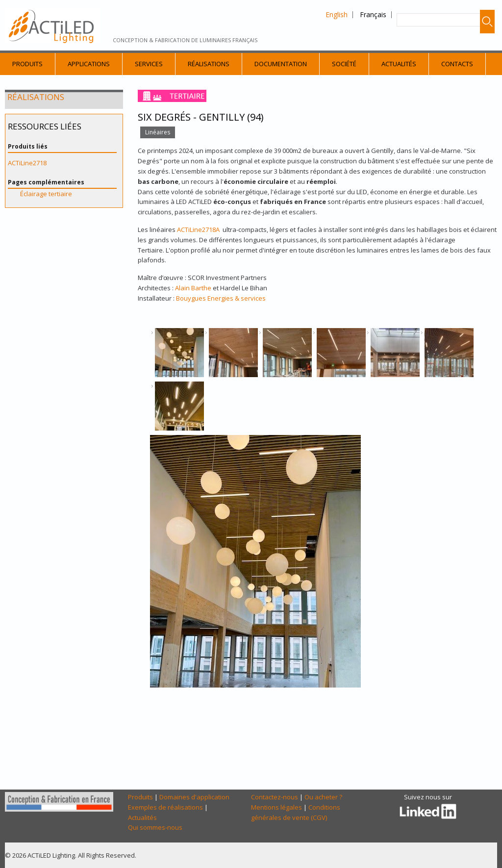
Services (149, 64)
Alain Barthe (193, 288)
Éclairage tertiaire (46, 194)
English (337, 14)
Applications (89, 64)
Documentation (281, 64)
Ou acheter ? (323, 797)
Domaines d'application (194, 797)
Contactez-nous (275, 797)
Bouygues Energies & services (221, 298)
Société (344, 64)
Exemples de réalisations (165, 807)
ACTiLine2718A (198, 230)
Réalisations (209, 64)
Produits (27, 64)
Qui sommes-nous (155, 827)
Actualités (399, 64)
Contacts (457, 64)
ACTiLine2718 (27, 163)
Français (373, 14)
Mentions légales (276, 807)
